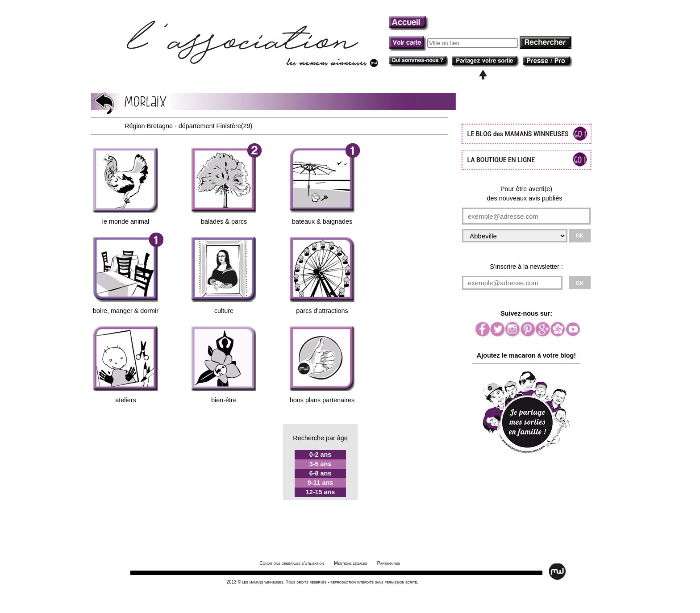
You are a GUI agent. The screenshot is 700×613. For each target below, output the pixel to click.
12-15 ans (321, 492)
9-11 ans (321, 483)
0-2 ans (321, 455)
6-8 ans (321, 473)
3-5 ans (321, 464)
